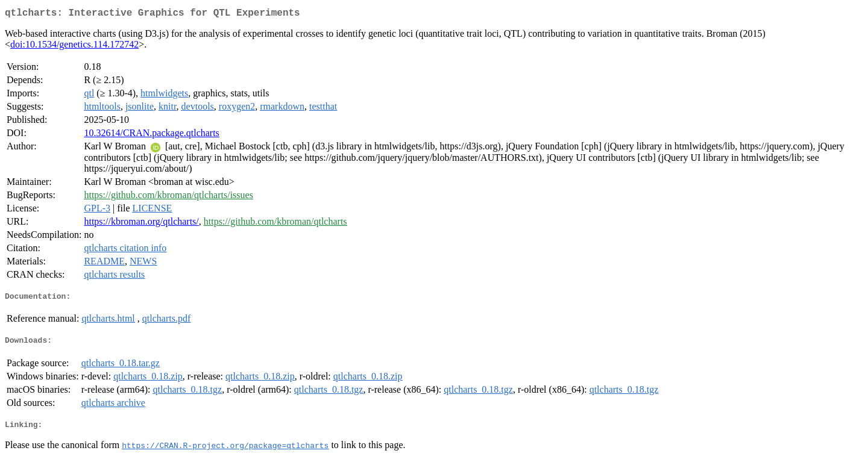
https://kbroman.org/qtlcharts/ (141, 224)
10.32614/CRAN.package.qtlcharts (151, 135)
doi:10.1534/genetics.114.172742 (74, 47)
